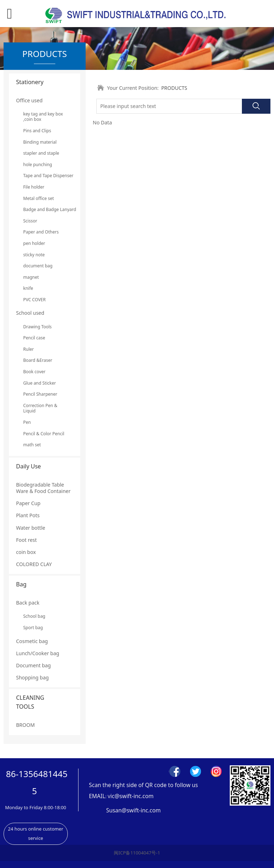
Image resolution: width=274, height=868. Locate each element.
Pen (27, 422)
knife (28, 288)
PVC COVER (34, 300)
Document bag (33, 665)
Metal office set (39, 198)
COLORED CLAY (34, 564)
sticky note (34, 255)
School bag (34, 616)
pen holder (34, 243)
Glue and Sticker (40, 383)
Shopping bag (32, 677)
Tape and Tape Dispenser (45, 176)
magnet (31, 277)
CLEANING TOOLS (30, 702)
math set (32, 445)
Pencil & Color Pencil (44, 434)
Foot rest (26, 540)
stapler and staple (41, 153)
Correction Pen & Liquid (40, 408)
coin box (26, 552)
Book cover (34, 372)
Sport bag (33, 628)
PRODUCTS (174, 88)
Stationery (30, 82)
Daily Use (29, 466)
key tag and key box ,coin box (43, 117)
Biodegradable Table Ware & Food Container (43, 488)
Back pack (28, 603)
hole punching (38, 165)
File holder (34, 187)
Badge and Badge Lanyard (45, 209)
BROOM (25, 725)
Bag (21, 584)
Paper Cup (28, 503)
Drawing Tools (37, 327)
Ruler (29, 349)
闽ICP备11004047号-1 (137, 853)
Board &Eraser (38, 360)
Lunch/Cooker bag (38, 653)
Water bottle (31, 528)
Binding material (40, 142)
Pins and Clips (37, 131)
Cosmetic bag (32, 641)
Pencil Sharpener (40, 394)
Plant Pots (28, 515)
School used (30, 313)
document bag (38, 266)
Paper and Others (41, 232)
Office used (29, 100)
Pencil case (34, 338)
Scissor (30, 221)
